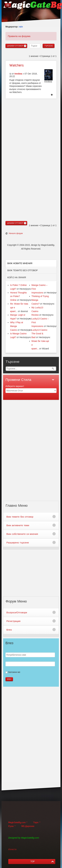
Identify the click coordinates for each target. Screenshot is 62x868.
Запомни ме (14, 672)
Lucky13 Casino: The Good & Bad (40, 334)
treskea (18, 74)
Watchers (17, 65)
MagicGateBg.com (17, 822)
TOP (33, 861)
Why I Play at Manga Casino (17, 326)
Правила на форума (19, 36)
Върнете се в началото (52, 95)
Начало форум (16, 233)
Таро (36, 822)
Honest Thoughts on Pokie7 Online (18, 296)
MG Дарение (28, 826)
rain (21, 27)
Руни (11, 826)
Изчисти (12, 849)
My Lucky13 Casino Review (37, 311)
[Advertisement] (29, 130)
